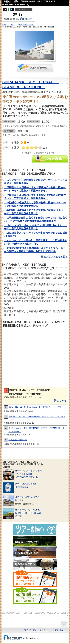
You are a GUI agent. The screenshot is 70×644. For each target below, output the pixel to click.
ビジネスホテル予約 (35, 553)
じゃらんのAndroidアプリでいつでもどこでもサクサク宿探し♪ (35, 596)
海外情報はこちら (35, 564)
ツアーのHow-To (35, 530)
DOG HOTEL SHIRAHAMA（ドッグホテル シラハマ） (36, 407)
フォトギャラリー (35, 68)
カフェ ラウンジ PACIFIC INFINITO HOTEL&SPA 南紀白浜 (28, 513)
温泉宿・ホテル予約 (35, 541)
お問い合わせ (60, 630)
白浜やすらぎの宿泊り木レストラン (28, 498)
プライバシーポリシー (36, 630)
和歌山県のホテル (27, 24)
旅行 (13, 24)
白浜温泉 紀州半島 (18, 440)
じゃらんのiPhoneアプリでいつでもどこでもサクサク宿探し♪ (35, 579)
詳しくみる (60, 401)
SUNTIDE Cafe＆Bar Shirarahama (25, 485)
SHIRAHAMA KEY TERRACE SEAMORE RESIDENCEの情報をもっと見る (50, 159)
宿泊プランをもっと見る (54, 257)
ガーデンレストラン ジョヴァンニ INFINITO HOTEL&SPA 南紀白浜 (28, 474)
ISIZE (4, 24)
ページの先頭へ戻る (64, 624)
